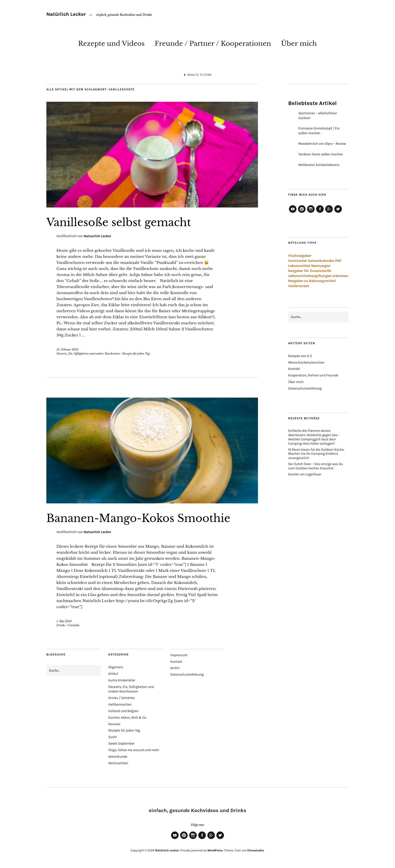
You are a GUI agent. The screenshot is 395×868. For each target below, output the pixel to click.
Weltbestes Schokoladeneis (319, 165)
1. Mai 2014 (64, 621)
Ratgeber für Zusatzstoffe (310, 271)
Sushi (113, 737)
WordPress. (215, 850)
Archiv (175, 668)
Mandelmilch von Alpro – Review (322, 144)
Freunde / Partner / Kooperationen (213, 44)
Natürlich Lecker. (167, 850)
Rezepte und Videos (111, 44)
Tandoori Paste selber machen (321, 154)
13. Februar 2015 (67, 350)
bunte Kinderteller (122, 680)
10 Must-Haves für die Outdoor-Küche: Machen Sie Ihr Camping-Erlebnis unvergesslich (316, 454)
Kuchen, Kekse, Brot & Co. (127, 718)
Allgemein (116, 667)
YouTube (293, 213)
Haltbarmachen (120, 704)
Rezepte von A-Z (300, 356)
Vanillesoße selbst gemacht (119, 222)
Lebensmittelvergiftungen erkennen (318, 276)
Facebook (320, 213)
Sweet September (121, 743)
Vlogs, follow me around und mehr (134, 750)
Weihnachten (118, 763)
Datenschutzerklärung (305, 388)
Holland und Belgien (123, 711)
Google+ (329, 213)
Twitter (338, 213)
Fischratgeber (300, 256)
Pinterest (302, 213)
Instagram (311, 213)
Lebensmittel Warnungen (309, 266)
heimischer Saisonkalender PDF (315, 261)
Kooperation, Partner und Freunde (313, 375)
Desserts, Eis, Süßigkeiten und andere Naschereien (88, 354)
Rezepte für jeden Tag (136, 354)
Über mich (299, 44)
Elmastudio (256, 850)
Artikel (113, 674)
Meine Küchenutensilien (306, 362)
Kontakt (294, 369)
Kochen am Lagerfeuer (305, 474)
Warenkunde (118, 757)
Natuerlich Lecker (97, 236)
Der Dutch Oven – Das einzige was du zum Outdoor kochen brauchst (316, 466)
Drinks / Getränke (68, 625)
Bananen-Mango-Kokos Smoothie (138, 518)
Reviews (114, 724)
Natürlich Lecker (66, 14)
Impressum (179, 655)
